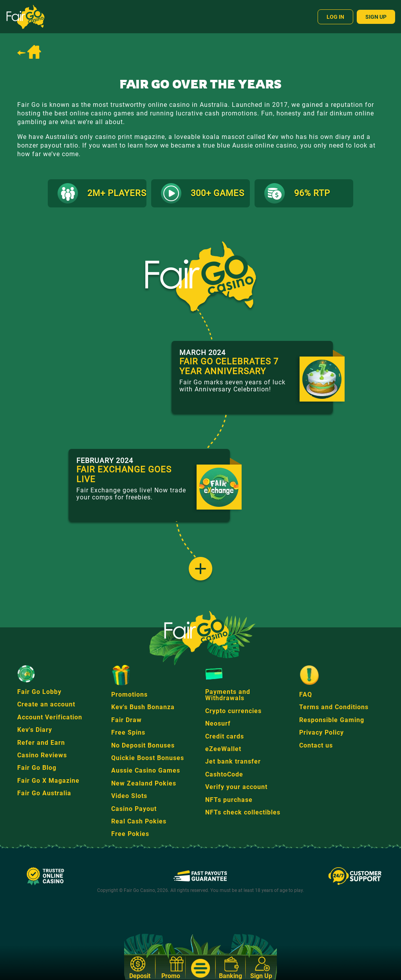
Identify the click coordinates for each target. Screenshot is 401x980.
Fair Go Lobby (39, 692)
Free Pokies (130, 834)
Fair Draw (126, 720)
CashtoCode (224, 774)
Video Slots (129, 796)
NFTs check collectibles (243, 812)
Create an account (46, 704)
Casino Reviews (42, 755)
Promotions (129, 694)
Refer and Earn (41, 743)
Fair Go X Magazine (48, 781)
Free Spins (128, 732)
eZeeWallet (223, 749)
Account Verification (50, 717)
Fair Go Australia (44, 793)
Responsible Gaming (332, 720)
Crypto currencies (233, 711)
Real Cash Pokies (139, 821)
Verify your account (236, 787)
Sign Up (376, 17)
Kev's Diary (35, 730)
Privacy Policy (322, 732)
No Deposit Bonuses (143, 745)
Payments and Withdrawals (228, 695)
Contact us (316, 745)
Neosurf (218, 723)
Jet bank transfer (233, 761)
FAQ (306, 694)
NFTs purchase (229, 800)
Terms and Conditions (334, 707)
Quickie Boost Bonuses (148, 758)
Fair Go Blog (37, 768)
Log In (335, 17)
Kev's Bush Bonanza (143, 707)
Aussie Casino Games (146, 770)
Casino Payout (134, 809)
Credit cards (225, 736)
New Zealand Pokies (144, 783)
